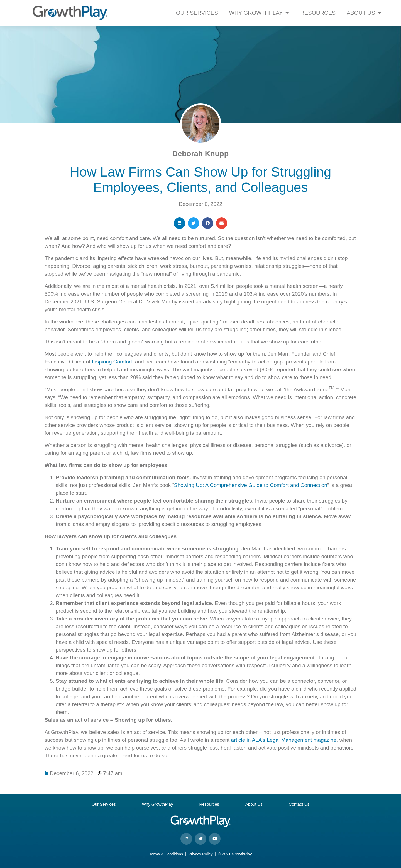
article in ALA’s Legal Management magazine (284, 740)
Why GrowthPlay (158, 804)
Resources (209, 804)
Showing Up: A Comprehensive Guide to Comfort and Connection (251, 485)
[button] (179, 223)
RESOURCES (318, 13)
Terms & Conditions (166, 854)
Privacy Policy (200, 854)
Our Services (104, 804)
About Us (254, 804)
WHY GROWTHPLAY (259, 13)
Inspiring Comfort (112, 362)
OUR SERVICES (197, 13)
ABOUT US (364, 13)
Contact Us (299, 804)
